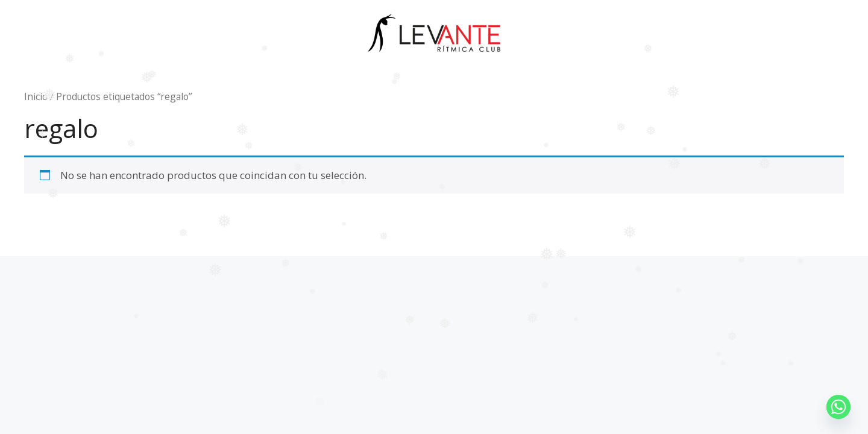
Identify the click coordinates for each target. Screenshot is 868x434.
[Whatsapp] (838, 407)
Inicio (36, 96)
